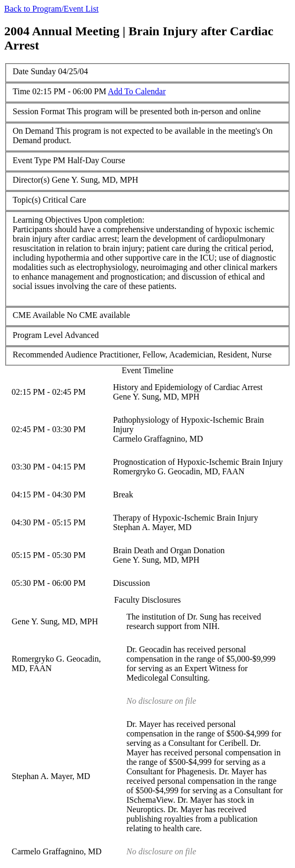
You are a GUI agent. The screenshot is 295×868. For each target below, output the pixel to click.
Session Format (39, 111)
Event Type (32, 160)
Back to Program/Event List (51, 9)
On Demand (33, 131)
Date (21, 71)
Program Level (38, 335)
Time (21, 91)
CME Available (39, 315)
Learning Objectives (47, 220)
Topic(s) (27, 200)
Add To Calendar (137, 91)
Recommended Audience (55, 355)
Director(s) (31, 180)
